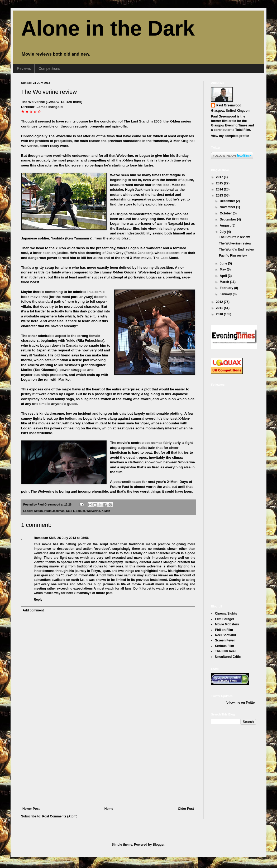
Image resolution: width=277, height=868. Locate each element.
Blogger (159, 845)
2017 (220, 177)
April (224, 276)
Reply (38, 600)
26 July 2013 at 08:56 (73, 538)
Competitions (49, 68)
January (226, 294)
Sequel (80, 511)
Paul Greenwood (229, 105)
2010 (220, 314)
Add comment (33, 610)
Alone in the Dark (108, 28)
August (226, 225)
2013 (220, 195)
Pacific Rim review (233, 256)
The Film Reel (225, 651)
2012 (220, 302)
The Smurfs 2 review (234, 237)
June (224, 263)
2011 (220, 308)
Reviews (24, 68)
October (226, 213)
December (228, 201)
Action (38, 511)
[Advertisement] (108, 767)
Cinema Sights (226, 614)
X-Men (106, 511)
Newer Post (31, 809)
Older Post (186, 809)
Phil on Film (224, 630)
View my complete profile (230, 136)
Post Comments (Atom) (60, 816)
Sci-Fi (70, 511)
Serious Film (225, 646)
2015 (220, 183)
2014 (220, 189)
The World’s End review (237, 249)
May (223, 269)
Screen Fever (225, 640)
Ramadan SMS (45, 538)
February (227, 288)
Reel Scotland (225, 635)
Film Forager (225, 619)
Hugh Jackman (54, 511)
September (228, 219)
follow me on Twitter (241, 703)
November (228, 207)
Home (109, 809)
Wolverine (93, 511)
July (223, 232)
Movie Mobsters (227, 624)
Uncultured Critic (228, 657)
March (225, 282)
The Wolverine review (49, 92)
